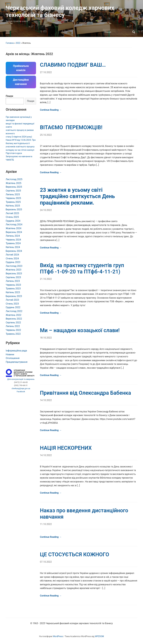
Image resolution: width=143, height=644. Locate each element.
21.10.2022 (46, 279)
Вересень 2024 (14, 232)
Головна (10, 43)
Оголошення (13, 358)
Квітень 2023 (13, 292)
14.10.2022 (46, 400)
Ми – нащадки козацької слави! (80, 330)
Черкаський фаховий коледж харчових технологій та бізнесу (60, 11)
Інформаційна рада (16, 351)
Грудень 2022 (13, 307)
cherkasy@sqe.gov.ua (21, 388)
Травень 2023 (13, 289)
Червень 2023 (13, 285)
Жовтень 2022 (14, 315)
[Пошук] (117, 32)
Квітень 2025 (13, 206)
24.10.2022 (46, 210)
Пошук (9, 96)
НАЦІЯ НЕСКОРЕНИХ (66, 448)
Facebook (21, 392)
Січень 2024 (12, 258)
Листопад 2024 (14, 225)
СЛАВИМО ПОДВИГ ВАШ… (73, 65)
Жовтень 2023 (14, 270)
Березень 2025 (14, 209)
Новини (10, 354)
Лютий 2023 (12, 300)
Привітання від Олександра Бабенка (86, 393)
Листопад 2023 (14, 266)
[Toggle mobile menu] (8, 32)
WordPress (58, 636)
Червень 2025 (13, 198)
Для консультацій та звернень (21, 379)
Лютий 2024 (12, 255)
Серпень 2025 (13, 191)
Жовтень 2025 (14, 183)
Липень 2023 (13, 281)
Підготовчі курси (14, 153)
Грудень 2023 (13, 262)
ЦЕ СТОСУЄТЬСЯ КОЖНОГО (75, 555)
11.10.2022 (46, 524)
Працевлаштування (17, 362)
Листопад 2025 (14, 179)
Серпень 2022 (13, 323)
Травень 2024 (13, 243)
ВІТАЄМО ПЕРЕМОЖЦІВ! (71, 127)
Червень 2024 (13, 240)
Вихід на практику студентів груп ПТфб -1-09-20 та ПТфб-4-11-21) (82, 269)
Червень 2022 (13, 330)
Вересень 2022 (14, 319)
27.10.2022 (46, 72)
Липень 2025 (13, 194)
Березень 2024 (14, 251)
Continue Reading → (51, 110)
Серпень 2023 (13, 277)
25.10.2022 (46, 135)
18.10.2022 (46, 338)
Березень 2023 (14, 296)
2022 (18, 43)
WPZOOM (99, 636)
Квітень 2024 (13, 247)
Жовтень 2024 (14, 228)
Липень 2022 (13, 326)
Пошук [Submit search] (134, 32)
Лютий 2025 (12, 213)
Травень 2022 (13, 334)
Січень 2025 (12, 217)
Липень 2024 (13, 236)
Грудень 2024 (13, 221)
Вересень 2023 (14, 274)
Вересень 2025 (14, 187)
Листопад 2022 (14, 311)
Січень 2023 (12, 304)
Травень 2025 (13, 202)
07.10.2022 (46, 562)
